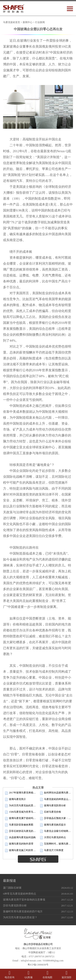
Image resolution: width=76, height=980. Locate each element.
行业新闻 (40, 22)
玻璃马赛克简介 (16, 799)
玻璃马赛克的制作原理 (19, 844)
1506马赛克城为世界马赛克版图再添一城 (20, 812)
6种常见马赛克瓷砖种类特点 (20, 894)
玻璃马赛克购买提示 (53, 825)
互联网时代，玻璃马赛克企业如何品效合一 (56, 844)
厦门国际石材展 (12, 888)
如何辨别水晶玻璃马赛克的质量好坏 (56, 793)
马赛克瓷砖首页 (12, 22)
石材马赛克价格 (51, 812)
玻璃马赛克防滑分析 (53, 806)
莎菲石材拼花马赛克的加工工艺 (20, 831)
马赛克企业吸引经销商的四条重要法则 (56, 831)
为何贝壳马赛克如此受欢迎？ (20, 806)
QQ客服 (29, 975)
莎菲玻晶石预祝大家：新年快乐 (56, 818)
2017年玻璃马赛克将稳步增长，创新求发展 (20, 793)
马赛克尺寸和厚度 (52, 850)
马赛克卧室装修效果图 (19, 825)
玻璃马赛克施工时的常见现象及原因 (20, 850)
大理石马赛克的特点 (53, 838)
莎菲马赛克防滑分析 (15, 906)
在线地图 (48, 975)
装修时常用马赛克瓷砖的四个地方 (23, 911)
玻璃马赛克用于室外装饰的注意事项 (24, 900)
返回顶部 (66, 975)
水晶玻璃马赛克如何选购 (20, 838)
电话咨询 (10, 975)
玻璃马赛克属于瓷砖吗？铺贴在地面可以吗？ (20, 818)
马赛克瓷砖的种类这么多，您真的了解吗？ (56, 799)
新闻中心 (28, 22)
